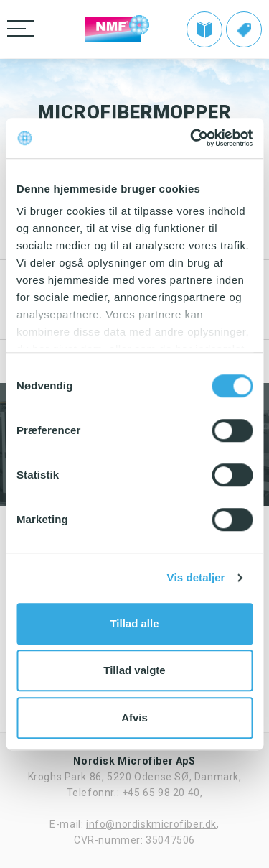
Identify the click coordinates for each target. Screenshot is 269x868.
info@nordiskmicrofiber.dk (151, 824)
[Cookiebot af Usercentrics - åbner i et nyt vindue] (192, 138)
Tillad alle (134, 623)
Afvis (134, 717)
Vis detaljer (196, 577)
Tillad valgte (134, 670)
